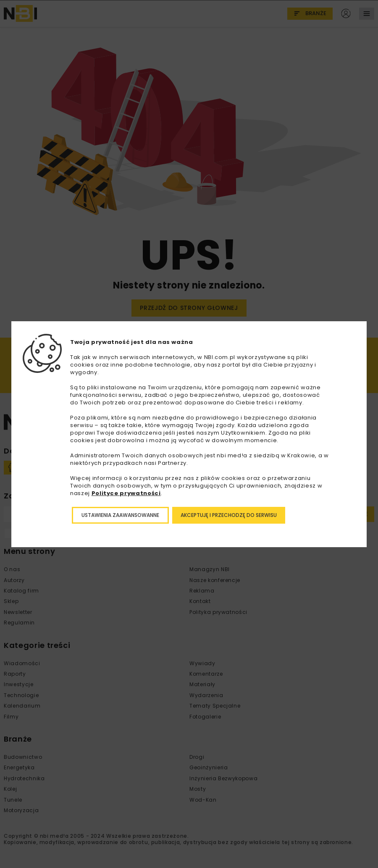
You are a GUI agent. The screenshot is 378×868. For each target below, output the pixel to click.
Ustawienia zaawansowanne (120, 515)
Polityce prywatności (126, 493)
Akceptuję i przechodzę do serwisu (229, 515)
